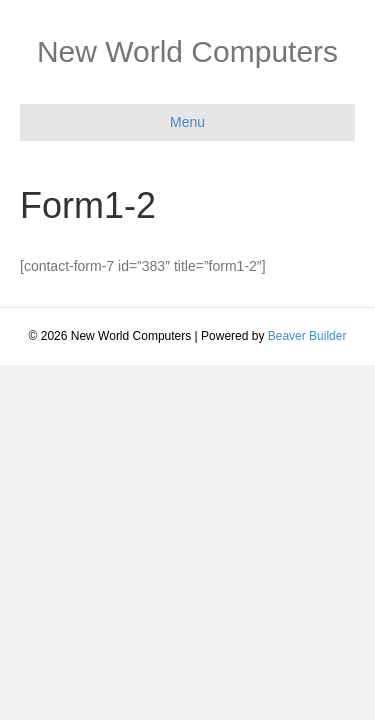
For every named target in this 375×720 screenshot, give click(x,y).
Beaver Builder (307, 336)
